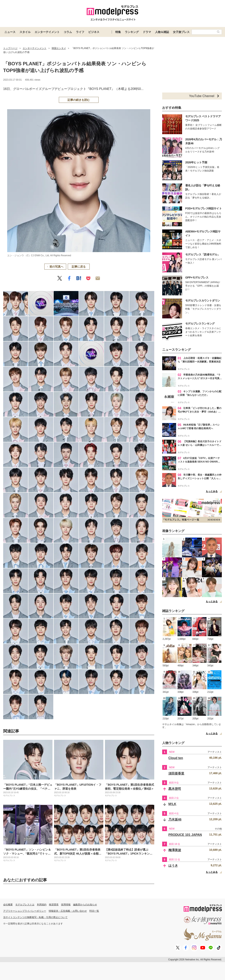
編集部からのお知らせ (85, 905)
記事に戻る (79, 267)
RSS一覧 (94, 911)
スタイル (25, 32)
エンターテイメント (47, 32)
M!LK (172, 804)
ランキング (132, 32)
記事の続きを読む (79, 100)
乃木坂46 (175, 820)
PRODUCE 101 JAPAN (185, 835)
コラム (68, 32)
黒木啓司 (175, 789)
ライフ (80, 32)
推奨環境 (54, 905)
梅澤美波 (175, 850)
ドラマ (147, 32)
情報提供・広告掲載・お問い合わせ (68, 911)
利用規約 (42, 905)
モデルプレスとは (25, 905)
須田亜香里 (176, 773)
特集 (118, 32)
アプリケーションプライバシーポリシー (25, 911)
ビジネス (94, 32)
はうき (173, 866)
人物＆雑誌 (162, 32)
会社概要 (8, 905)
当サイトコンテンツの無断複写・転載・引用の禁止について (35, 917)
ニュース (10, 32)
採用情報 (66, 905)
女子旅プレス (181, 32)
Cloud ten (176, 758)
